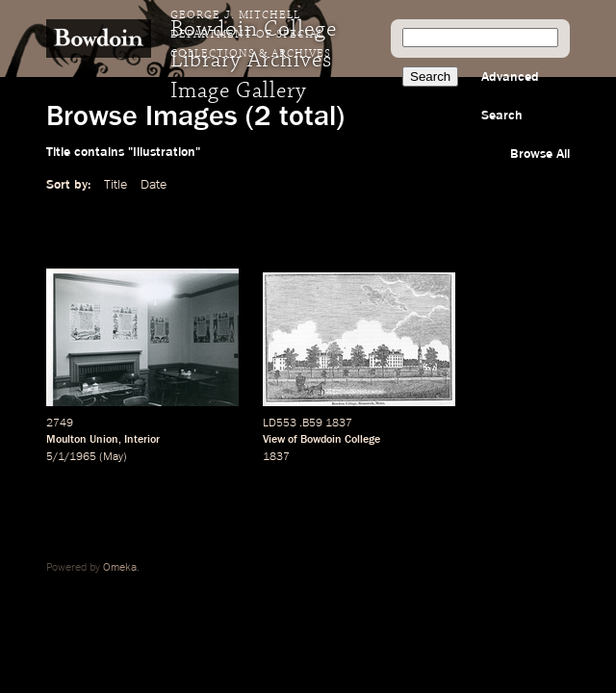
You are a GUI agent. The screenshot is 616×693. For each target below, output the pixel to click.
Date (154, 185)
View (274, 440)
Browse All (540, 154)
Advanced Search (510, 96)
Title (115, 185)
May (113, 457)
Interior (142, 440)
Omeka (120, 568)
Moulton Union (82, 440)
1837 (276, 457)
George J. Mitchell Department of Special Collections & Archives (251, 35)
